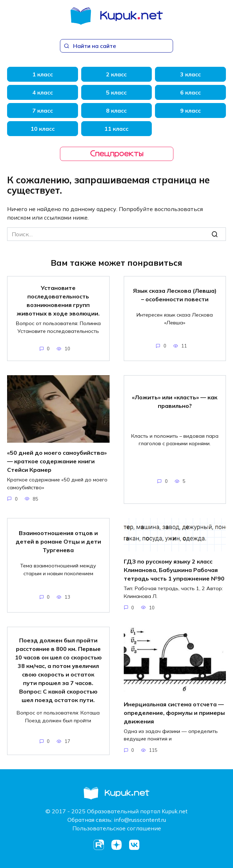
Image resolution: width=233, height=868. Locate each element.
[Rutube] (99, 845)
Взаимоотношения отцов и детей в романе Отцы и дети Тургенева (58, 541)
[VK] (134, 845)
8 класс (116, 110)
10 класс (43, 129)
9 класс (190, 110)
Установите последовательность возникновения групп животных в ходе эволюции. (58, 301)
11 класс (116, 129)
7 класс (43, 110)
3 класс (190, 74)
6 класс (190, 92)
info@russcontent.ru (140, 820)
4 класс (43, 92)
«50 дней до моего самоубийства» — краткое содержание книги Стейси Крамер (57, 461)
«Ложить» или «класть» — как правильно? (175, 401)
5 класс (116, 92)
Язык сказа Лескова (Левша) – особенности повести (175, 295)
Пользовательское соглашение (117, 828)
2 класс (116, 74)
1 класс (43, 74)
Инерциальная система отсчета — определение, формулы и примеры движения (174, 712)
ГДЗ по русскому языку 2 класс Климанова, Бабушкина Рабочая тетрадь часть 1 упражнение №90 (174, 570)
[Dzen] (117, 845)
